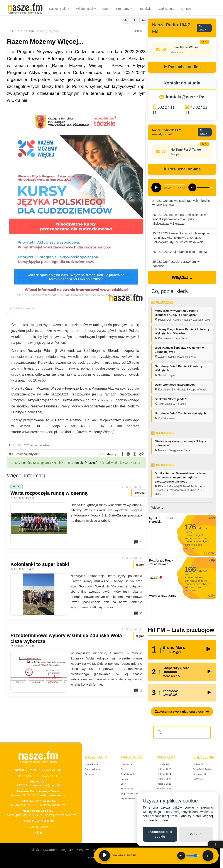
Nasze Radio (59, 9)
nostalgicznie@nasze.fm (61, 815)
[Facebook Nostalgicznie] (38, 832)
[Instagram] (41, 832)
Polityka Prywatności (44, 850)
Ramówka (146, 9)
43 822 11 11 (30, 795)
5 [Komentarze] (138, 542)
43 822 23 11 (23, 785)
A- (126, 20)
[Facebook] (35, 832)
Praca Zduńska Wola (203, 769)
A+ (144, 20)
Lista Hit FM (163, 764)
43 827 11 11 (32, 775)
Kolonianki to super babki (40, 564)
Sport (106, 9)
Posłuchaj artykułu (24, 454)
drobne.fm (198, 764)
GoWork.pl (198, 779)
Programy (124, 9)
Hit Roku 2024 (164, 774)
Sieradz (125, 769)
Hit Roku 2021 (164, 789)
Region (124, 779)
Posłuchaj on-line (182, 67)
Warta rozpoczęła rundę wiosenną (49, 493)
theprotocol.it (200, 774)
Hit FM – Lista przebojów (181, 630)
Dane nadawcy (38, 826)
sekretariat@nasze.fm (47, 785)
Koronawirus (127, 789)
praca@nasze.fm (43, 821)
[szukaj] (181, 732)
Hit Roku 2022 (164, 784)
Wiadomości (86, 9)
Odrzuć (196, 834)
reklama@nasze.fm (52, 795)
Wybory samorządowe (132, 798)
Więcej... (182, 277)
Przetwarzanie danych (95, 850)
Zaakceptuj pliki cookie (160, 834)
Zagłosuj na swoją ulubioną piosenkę (182, 712)
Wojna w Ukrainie (130, 794)
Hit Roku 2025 (164, 769)
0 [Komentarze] (138, 613)
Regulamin (69, 850)
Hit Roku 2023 (164, 779)
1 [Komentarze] (138, 690)
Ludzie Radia (91, 764)
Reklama (89, 774)
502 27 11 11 (50, 775)
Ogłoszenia (167, 9)
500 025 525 (35, 815)
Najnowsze (126, 764)
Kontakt (186, 9)
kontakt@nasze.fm (86, 463)
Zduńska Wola (128, 774)
